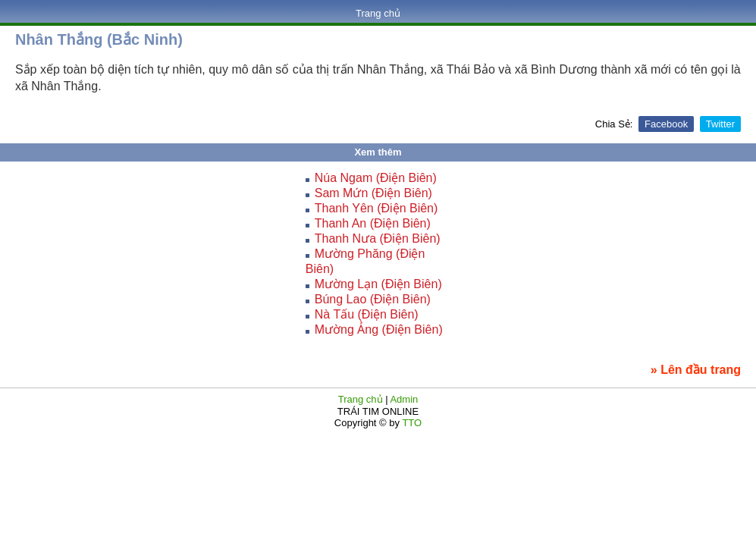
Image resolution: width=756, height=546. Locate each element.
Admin (404, 399)
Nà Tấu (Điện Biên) (367, 314)
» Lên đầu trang (696, 370)
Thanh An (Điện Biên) (373, 223)
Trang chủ (378, 13)
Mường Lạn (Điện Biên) (378, 284)
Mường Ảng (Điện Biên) (379, 329)
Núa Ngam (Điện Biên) (376, 178)
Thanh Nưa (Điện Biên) (378, 238)
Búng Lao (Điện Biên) (373, 299)
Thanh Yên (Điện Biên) (376, 208)
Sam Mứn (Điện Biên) (373, 193)
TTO (411, 423)
